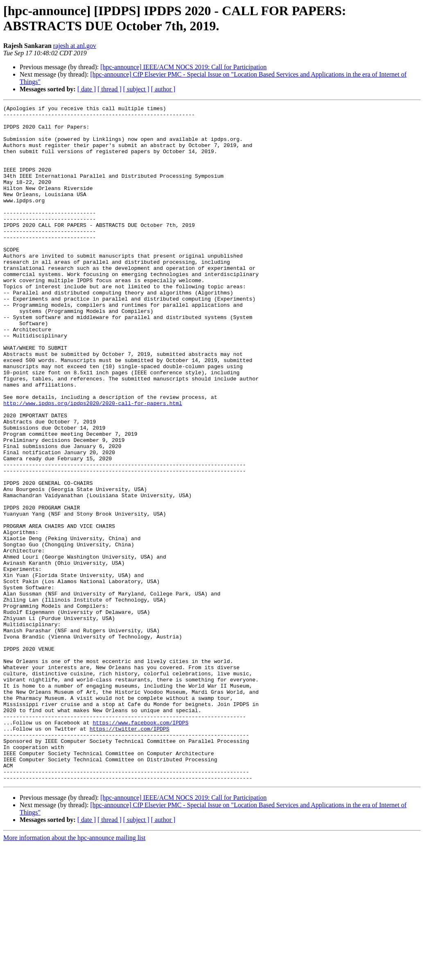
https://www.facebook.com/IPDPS (140, 846)
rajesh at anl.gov (75, 46)
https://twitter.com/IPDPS (130, 854)
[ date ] (87, 89)
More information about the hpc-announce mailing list (74, 973)
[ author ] (163, 89)
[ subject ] (136, 89)
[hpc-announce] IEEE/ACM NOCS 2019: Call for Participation (183, 67)
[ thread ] (109, 89)
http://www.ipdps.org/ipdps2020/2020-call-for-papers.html (93, 463)
